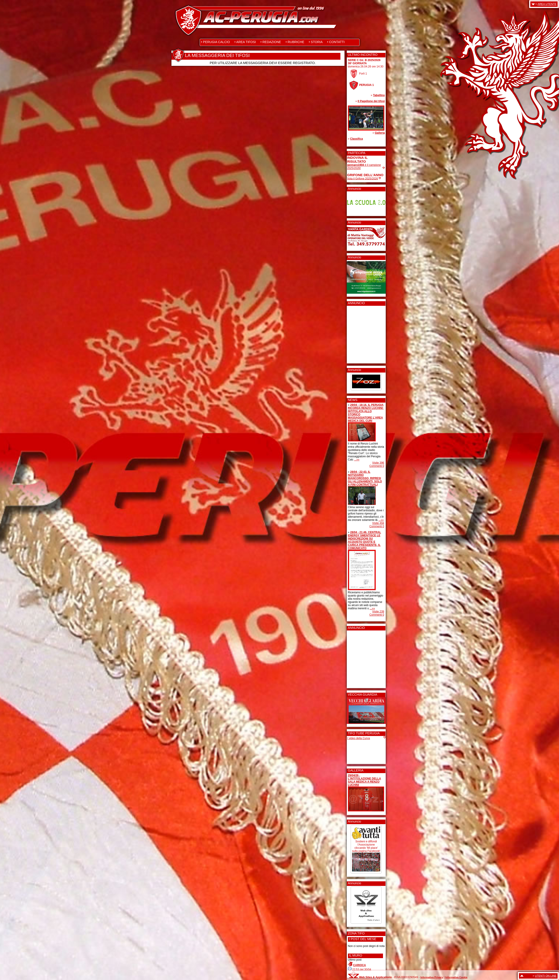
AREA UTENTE (547, 4)
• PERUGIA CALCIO (216, 42)
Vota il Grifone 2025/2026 (363, 178)
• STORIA (316, 42)
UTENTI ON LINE (546, 976)
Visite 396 (378, 463)
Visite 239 (378, 612)
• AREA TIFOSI (245, 42)
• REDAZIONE (271, 42)
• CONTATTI (336, 42)
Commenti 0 (377, 466)
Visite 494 (378, 523)
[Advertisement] (361, 333)
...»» (357, 460)
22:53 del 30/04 (362, 970)
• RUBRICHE (295, 42)
